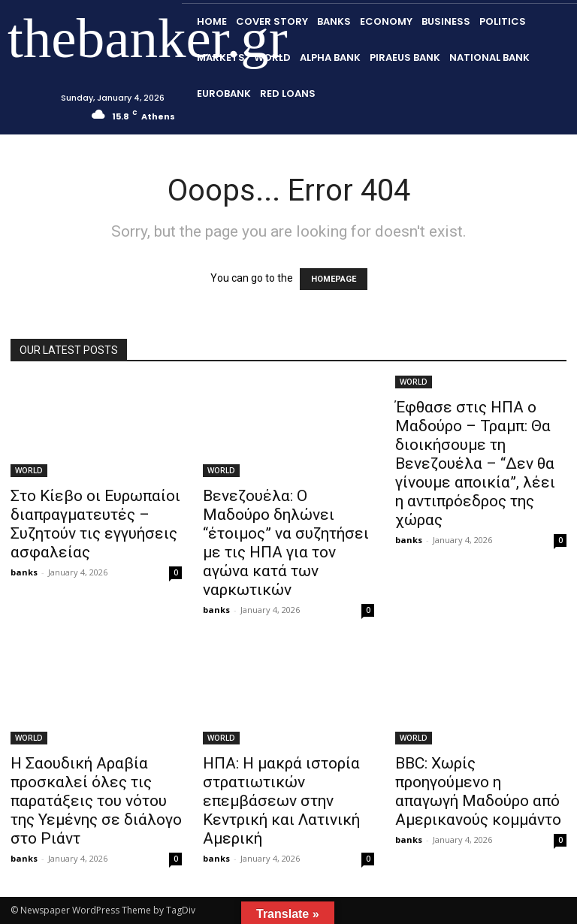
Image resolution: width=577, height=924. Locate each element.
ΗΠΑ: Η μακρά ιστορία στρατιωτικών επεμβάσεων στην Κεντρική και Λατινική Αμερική (281, 801)
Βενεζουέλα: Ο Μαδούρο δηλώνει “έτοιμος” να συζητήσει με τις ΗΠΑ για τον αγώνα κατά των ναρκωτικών (286, 543)
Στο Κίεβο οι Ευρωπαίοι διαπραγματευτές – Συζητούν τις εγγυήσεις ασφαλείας (95, 524)
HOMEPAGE (334, 279)
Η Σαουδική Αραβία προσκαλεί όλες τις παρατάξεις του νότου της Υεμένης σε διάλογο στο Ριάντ (96, 801)
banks (24, 572)
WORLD (29, 470)
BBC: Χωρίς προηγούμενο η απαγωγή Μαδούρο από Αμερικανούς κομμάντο (478, 791)
